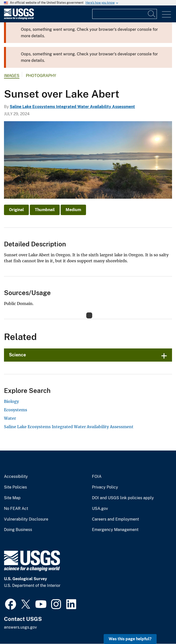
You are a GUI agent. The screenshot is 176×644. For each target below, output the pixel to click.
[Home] (19, 18)
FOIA (97, 477)
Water (10, 418)
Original (16, 210)
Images (12, 76)
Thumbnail (45, 210)
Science (17, 355)
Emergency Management (115, 530)
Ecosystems (16, 410)
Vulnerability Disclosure (26, 519)
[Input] (125, 14)
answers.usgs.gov (20, 627)
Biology (11, 401)
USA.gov (100, 509)
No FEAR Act (16, 509)
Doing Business (18, 530)
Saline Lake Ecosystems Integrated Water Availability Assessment (72, 107)
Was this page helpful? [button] (130, 639)
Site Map (12, 498)
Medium (73, 210)
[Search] (152, 14)
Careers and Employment (115, 519)
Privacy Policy (105, 487)
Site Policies (15, 487)
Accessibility (16, 477)
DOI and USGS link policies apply (123, 498)
